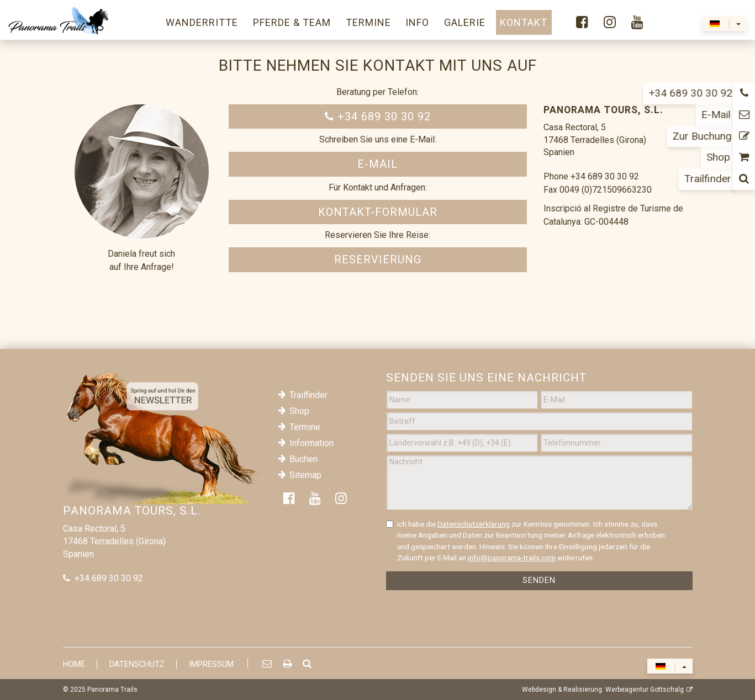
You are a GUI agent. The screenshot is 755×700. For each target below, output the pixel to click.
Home (74, 664)
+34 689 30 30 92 (378, 116)
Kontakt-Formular (378, 212)
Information (311, 443)
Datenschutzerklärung (474, 524)
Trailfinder (308, 395)
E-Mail (377, 164)
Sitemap (305, 475)
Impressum (211, 664)
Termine (305, 427)
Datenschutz (137, 664)
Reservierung (378, 259)
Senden (539, 580)
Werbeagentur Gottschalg (645, 690)
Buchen (303, 459)
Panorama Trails (112, 690)
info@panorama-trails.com (512, 558)
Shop (299, 411)
